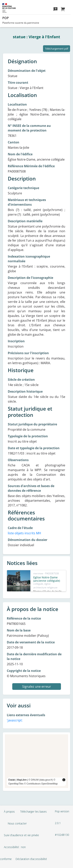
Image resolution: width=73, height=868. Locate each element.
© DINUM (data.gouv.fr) (41, 780)
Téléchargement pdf (57, 49)
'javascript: (15, 720)
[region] (36, 761)
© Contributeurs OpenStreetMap (41, 784)
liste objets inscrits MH (24, 533)
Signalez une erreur (37, 687)
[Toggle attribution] (64, 780)
